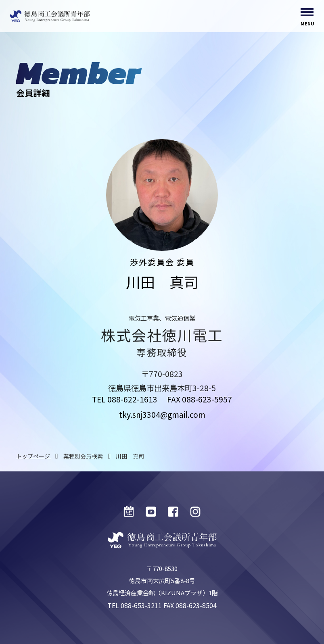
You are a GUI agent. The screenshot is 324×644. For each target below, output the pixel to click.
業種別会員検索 (83, 456)
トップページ (34, 456)
